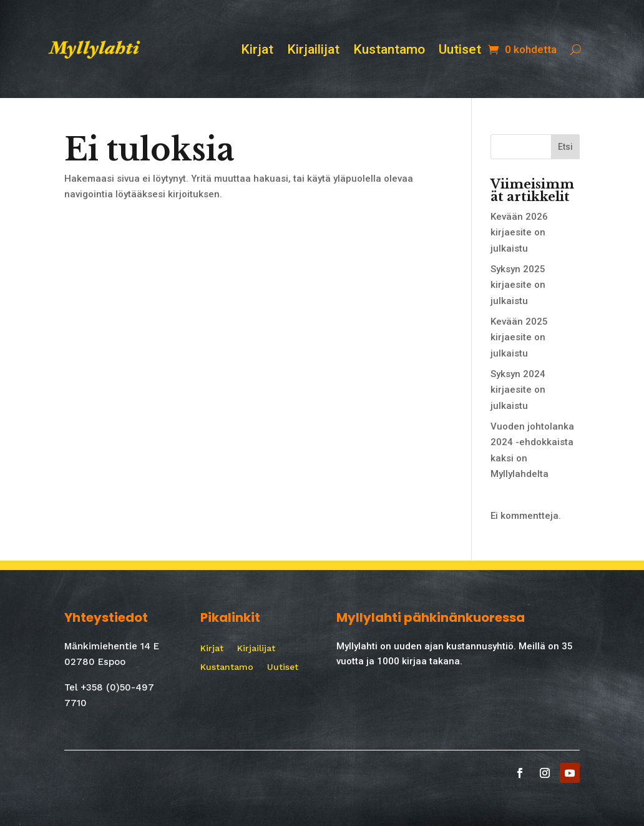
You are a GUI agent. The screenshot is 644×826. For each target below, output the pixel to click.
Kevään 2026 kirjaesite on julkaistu (519, 233)
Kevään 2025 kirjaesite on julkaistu (519, 337)
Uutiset (460, 51)
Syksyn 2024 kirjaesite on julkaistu (518, 390)
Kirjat (257, 51)
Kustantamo (389, 51)
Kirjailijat (313, 51)
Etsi (565, 147)
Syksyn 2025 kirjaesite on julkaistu (518, 285)
